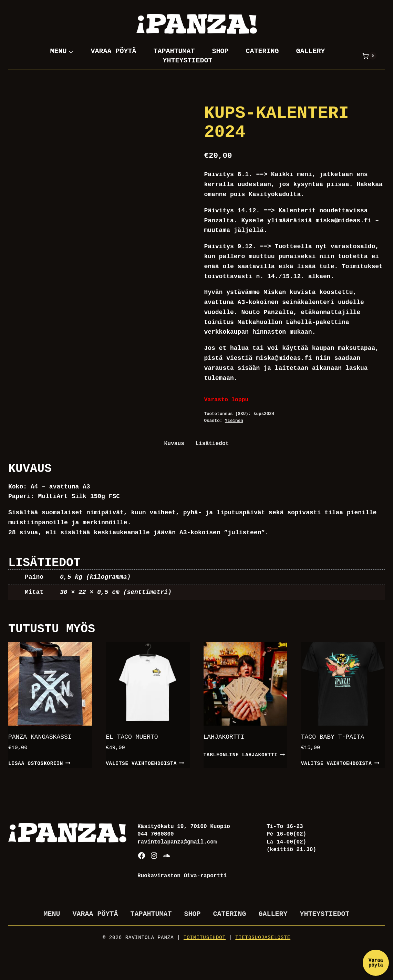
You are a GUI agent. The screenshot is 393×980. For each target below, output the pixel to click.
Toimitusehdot (205, 938)
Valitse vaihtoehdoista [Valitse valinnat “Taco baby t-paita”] (340, 763)
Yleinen (234, 421)
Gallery (311, 51)
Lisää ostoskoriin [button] (39, 763)
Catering (262, 51)
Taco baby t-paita (333, 737)
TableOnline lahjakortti (244, 755)
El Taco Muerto (132, 737)
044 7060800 (156, 834)
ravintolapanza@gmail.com (177, 842)
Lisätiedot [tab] (212, 444)
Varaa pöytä (113, 51)
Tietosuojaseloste (263, 938)
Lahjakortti (224, 737)
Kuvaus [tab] (174, 444)
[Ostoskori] (369, 56)
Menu (52, 914)
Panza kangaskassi (40, 737)
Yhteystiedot (187, 60)
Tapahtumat (174, 51)
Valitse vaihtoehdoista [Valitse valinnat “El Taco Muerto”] (145, 763)
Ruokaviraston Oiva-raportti (182, 876)
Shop (220, 51)
